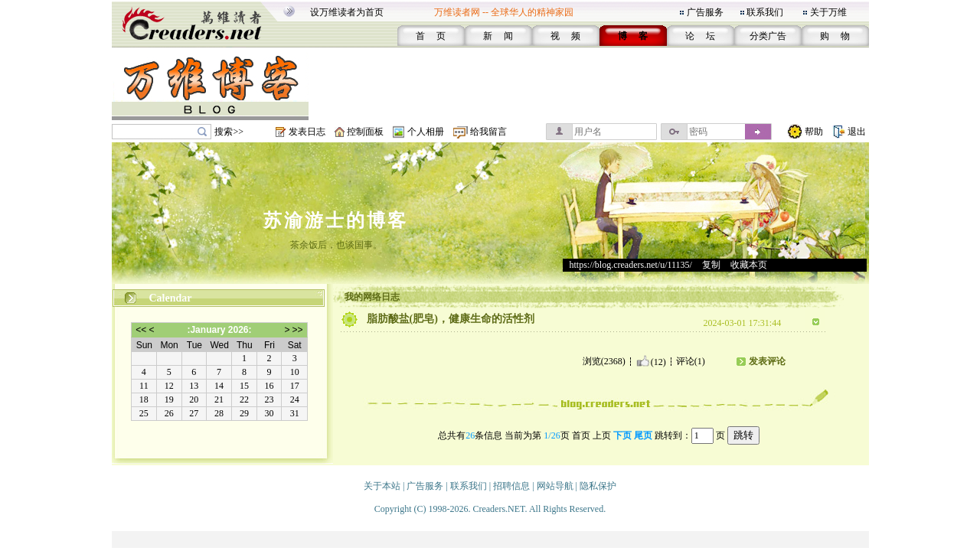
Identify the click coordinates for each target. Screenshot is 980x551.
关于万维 (828, 12)
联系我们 (765, 12)
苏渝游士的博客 (336, 220)
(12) (651, 361)
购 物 (835, 36)
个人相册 (426, 132)
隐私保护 (598, 486)
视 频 (565, 36)
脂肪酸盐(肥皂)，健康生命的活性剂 (451, 319)
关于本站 (382, 486)
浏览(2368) (604, 361)
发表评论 (767, 361)
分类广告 (768, 36)
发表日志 (307, 132)
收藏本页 (749, 265)
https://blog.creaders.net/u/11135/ (631, 265)
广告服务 (705, 12)
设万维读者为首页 (347, 12)
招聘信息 (511, 486)
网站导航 (555, 486)
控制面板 (365, 132)
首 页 (431, 36)
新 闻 (498, 36)
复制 (711, 265)
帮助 (814, 132)
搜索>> (229, 132)
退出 (857, 132)
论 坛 (700, 36)
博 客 (633, 36)
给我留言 (488, 132)
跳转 (743, 435)
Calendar (171, 298)
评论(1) (691, 361)
